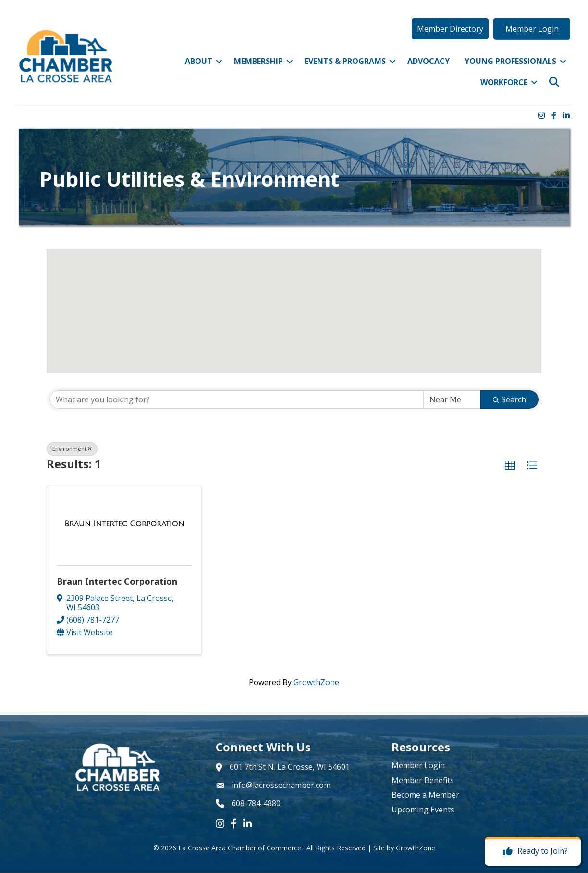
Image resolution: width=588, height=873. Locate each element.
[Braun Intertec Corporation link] (124, 524)
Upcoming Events (423, 810)
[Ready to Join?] (533, 851)
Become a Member (425, 795)
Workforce (502, 84)
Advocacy (427, 63)
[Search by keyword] (237, 400)
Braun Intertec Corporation (117, 582)
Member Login (418, 766)
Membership (257, 63)
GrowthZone (316, 683)
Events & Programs (344, 63)
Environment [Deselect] (72, 449)
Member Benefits (423, 781)
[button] (449, 30)
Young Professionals (509, 63)
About (197, 63)
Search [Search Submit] (509, 400)
